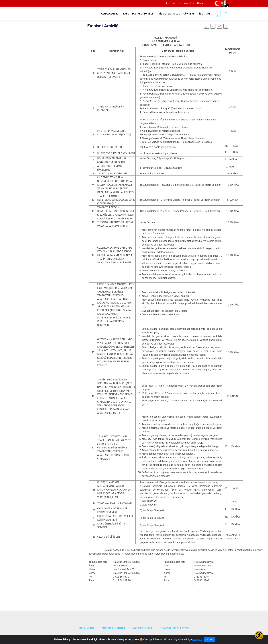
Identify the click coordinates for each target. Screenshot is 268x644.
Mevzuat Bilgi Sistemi (113, 628)
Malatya (201, 3)
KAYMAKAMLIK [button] (109, 14)
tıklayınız (197, 639)
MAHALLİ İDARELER (144, 14)
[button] (219, 26)
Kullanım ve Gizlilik (142, 628)
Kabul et (209, 640)
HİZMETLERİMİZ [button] (168, 14)
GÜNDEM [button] (189, 14)
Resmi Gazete (87, 628)
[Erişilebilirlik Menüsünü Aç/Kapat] (259, 635)
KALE (126, 14)
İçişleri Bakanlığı (184, 3)
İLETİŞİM (205, 14)
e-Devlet (168, 3)
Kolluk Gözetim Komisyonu (174, 628)
